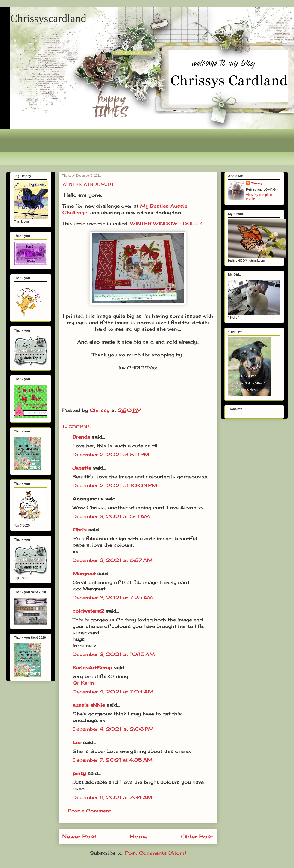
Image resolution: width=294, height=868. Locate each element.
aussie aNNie (89, 705)
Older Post (197, 836)
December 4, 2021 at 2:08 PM (113, 729)
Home (139, 836)
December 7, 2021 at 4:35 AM (113, 760)
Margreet (84, 573)
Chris (80, 530)
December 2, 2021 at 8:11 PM (111, 454)
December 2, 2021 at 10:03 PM (115, 485)
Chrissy (257, 183)
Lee (77, 742)
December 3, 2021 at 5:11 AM (111, 516)
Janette (82, 468)
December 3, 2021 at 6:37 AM (113, 560)
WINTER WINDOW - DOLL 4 (167, 223)
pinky (79, 773)
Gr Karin (83, 683)
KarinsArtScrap (92, 668)
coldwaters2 (88, 611)
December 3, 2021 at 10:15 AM (114, 654)
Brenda (81, 437)
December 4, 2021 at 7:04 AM (113, 692)
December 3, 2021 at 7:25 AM (113, 597)
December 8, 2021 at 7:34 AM (112, 797)
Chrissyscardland (48, 18)
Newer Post (79, 836)
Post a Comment (90, 811)
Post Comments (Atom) (156, 853)
